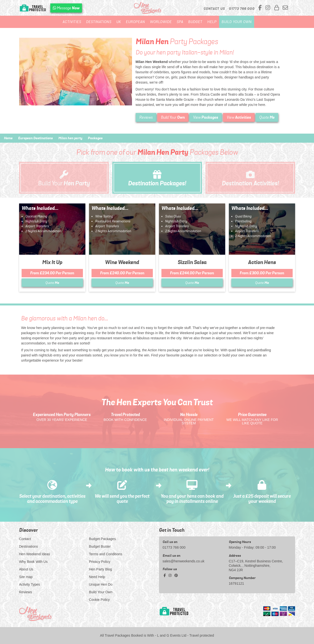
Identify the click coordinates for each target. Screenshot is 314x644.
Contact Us (214, 9)
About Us (26, 569)
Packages (95, 138)
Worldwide (161, 22)
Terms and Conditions (106, 554)
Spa (180, 22)
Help (212, 22)
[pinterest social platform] (176, 575)
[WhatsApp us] (66, 8)
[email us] (285, 8)
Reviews (146, 117)
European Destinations (35, 138)
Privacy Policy (100, 562)
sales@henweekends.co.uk (184, 561)
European (135, 22)
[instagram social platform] (268, 8)
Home (8, 138)
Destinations (99, 22)
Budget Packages (103, 539)
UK (119, 22)
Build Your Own (237, 22)
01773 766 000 (174, 547)
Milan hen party (70, 138)
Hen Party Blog (101, 569)
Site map (26, 577)
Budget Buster (100, 546)
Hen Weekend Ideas (35, 554)
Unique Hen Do (101, 584)
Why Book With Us (33, 562)
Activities (72, 22)
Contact (25, 539)
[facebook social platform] (261, 8)
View (206, 117)
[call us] (242, 9)
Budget (195, 22)
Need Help (97, 577)
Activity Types (30, 584)
